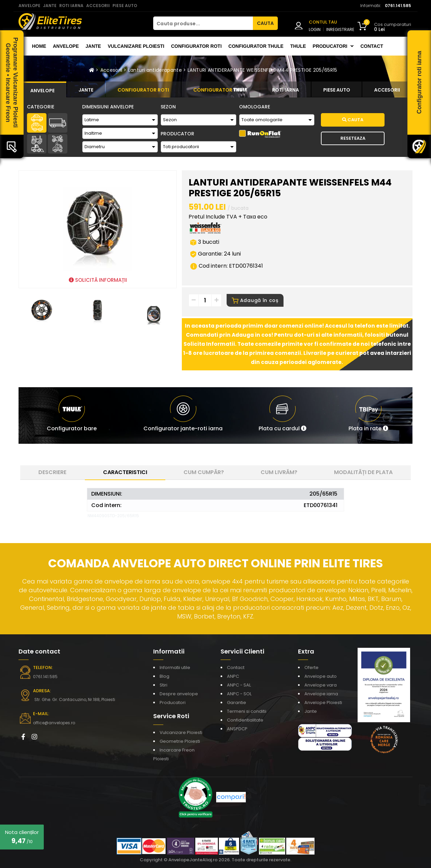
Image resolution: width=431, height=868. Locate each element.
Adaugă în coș (255, 300)
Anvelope (66, 46)
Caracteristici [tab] (125, 472)
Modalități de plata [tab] (363, 472)
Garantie (237, 703)
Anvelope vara (321, 685)
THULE (298, 46)
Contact (372, 46)
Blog (164, 676)
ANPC (233, 676)
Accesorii (111, 70)
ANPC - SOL (239, 694)
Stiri (163, 685)
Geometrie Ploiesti (180, 741)
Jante (93, 46)
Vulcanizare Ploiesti (136, 46)
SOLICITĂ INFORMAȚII (98, 280)
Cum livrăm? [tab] (279, 472)
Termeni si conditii (247, 711)
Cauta (353, 120)
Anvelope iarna (321, 694)
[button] (283, 415)
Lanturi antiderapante (155, 70)
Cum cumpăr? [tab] (204, 472)
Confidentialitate (245, 720)
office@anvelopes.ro (54, 723)
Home (39, 46)
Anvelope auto (321, 676)
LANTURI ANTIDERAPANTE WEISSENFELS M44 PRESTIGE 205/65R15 (262, 70)
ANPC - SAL (239, 685)
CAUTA (265, 23)
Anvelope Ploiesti (323, 703)
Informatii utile (175, 667)
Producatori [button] (333, 46)
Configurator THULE (256, 46)
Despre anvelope (179, 694)
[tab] (42, 90)
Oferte (311, 667)
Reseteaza (353, 138)
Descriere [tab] (52, 472)
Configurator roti (196, 46)
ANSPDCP (237, 729)
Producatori (173, 703)
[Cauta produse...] (203, 23)
